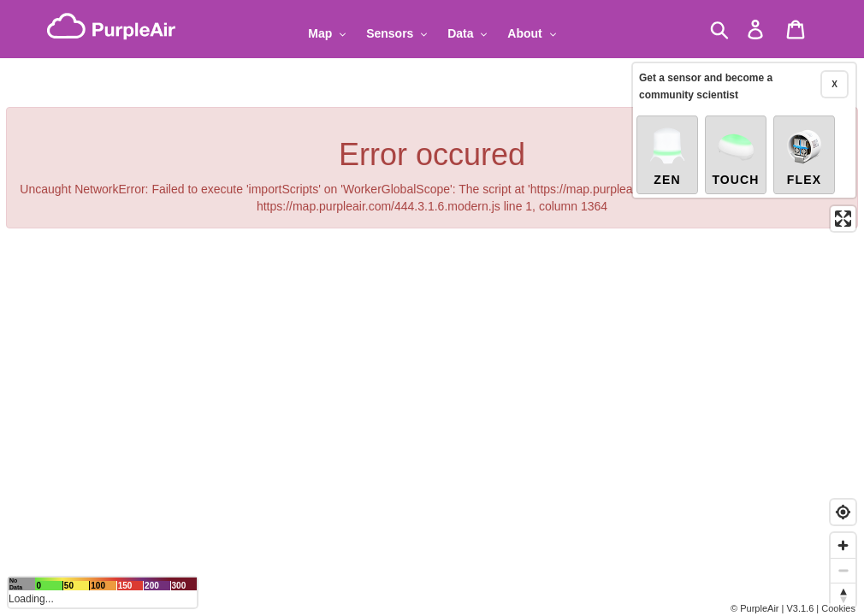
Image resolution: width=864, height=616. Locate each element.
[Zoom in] (843, 545)
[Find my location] (843, 512)
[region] (432, 308)
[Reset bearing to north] (843, 595)
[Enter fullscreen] (843, 219)
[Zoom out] (843, 570)
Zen (667, 156)
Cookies (838, 608)
